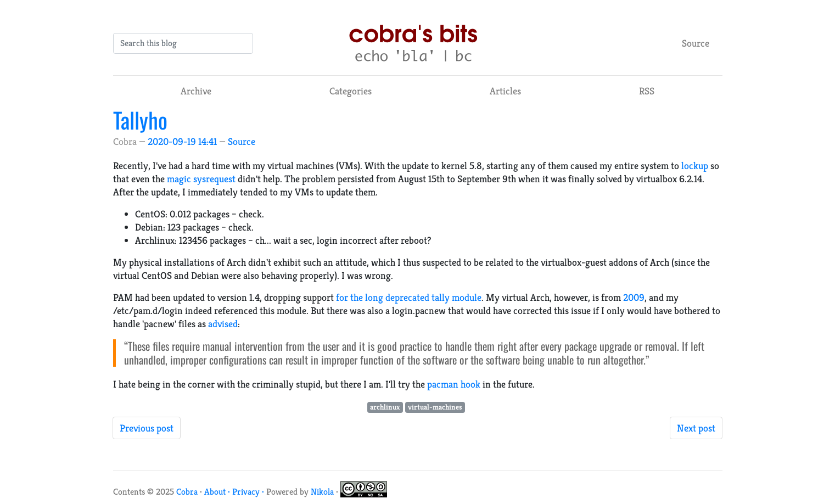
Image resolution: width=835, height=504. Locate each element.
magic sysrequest (201, 179)
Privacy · (249, 492)
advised (223, 324)
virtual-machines (435, 407)
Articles (505, 91)
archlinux (385, 407)
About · (218, 492)
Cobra (187, 492)
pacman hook (454, 384)
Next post (696, 428)
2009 (634, 297)
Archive (196, 91)
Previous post (147, 428)
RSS (647, 91)
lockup (695, 166)
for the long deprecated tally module (409, 297)
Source (696, 43)
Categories (351, 91)
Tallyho (140, 120)
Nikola (322, 492)
